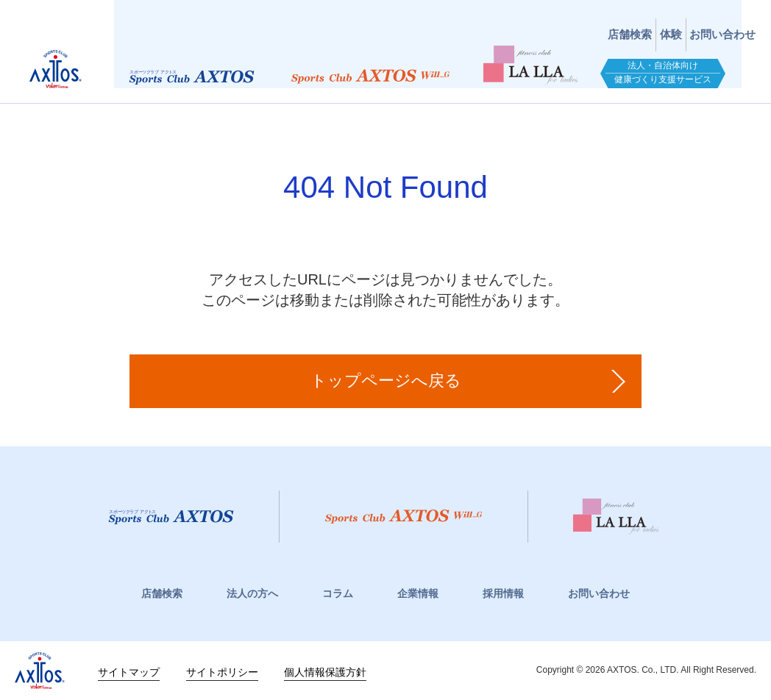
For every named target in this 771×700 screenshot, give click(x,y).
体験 (620, 24)
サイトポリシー (222, 671)
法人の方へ (252, 593)
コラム (338, 593)
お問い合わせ (706, 24)
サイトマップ (129, 671)
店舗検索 (544, 24)
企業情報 (418, 593)
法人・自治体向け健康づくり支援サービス (679, 67)
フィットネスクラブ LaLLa (673, 517)
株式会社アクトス (40, 671)
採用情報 (503, 593)
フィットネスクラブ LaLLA (547, 59)
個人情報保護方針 (325, 671)
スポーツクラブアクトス (74, 55)
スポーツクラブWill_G (387, 71)
